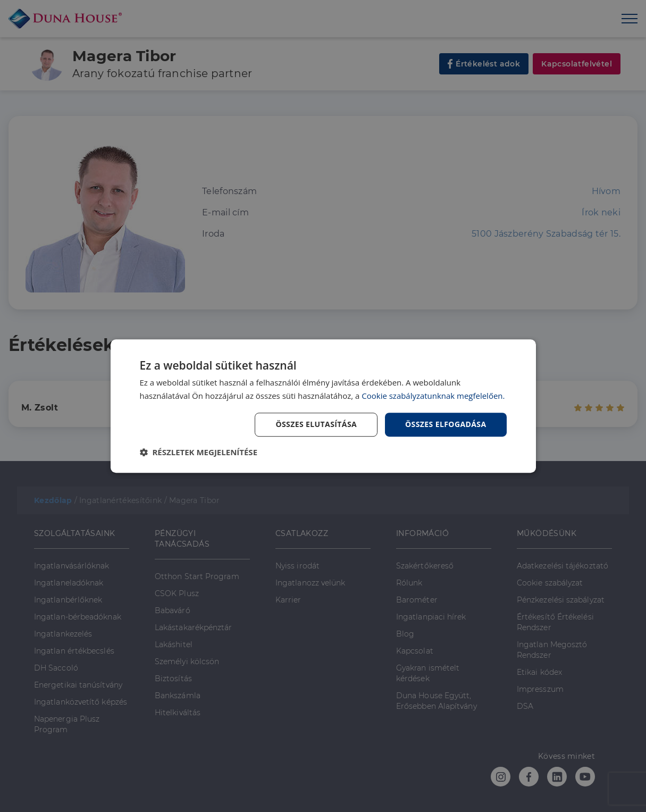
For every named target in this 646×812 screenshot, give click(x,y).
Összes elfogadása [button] (446, 425)
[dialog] (323, 406)
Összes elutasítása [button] (316, 425)
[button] (199, 452)
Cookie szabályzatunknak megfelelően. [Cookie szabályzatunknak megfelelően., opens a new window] (433, 396)
